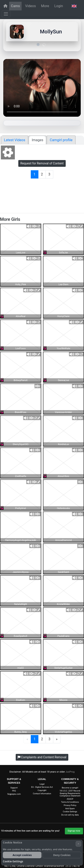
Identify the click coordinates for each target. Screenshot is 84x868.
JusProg (70, 772)
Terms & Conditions (70, 802)
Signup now (74, 831)
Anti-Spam (70, 808)
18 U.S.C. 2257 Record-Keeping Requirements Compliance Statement (70, 793)
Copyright (42, 790)
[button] (74, 6)
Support (14, 788)
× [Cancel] (78, 844)
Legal (42, 784)
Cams (15, 6)
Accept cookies (22, 855)
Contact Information (42, 793)
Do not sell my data (70, 815)
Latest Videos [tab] (15, 140)
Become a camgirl (70, 788)
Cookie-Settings (70, 811)
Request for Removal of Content (42, 163)
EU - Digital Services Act (42, 787)
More (45, 6)
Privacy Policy (70, 805)
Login (59, 6)
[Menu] (6, 14)
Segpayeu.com (14, 794)
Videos (30, 6)
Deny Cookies (62, 855)
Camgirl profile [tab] (61, 140)
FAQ (14, 791)
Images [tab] (37, 140)
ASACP (70, 799)
